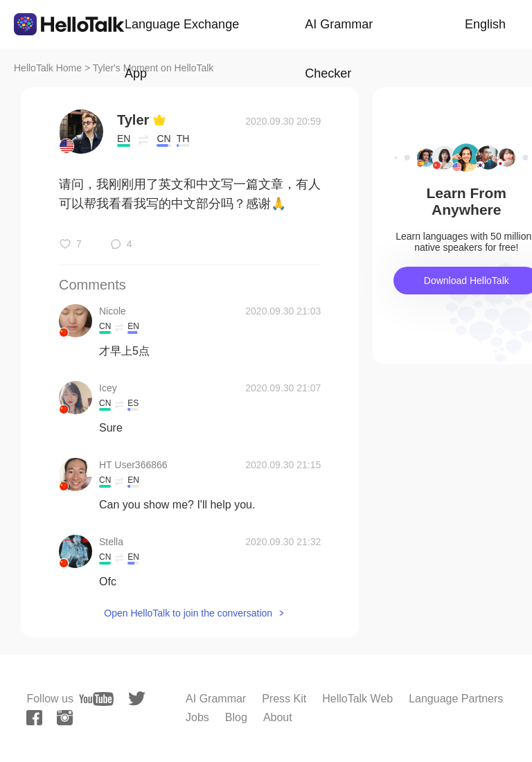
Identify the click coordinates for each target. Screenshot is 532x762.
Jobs (197, 717)
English (485, 24)
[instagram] (65, 718)
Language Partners (456, 699)
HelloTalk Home (48, 68)
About (278, 717)
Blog (236, 717)
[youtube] (96, 699)
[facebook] (34, 718)
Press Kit (284, 699)
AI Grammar (216, 699)
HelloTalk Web (357, 699)
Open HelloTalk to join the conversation (188, 613)
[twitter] (137, 699)
